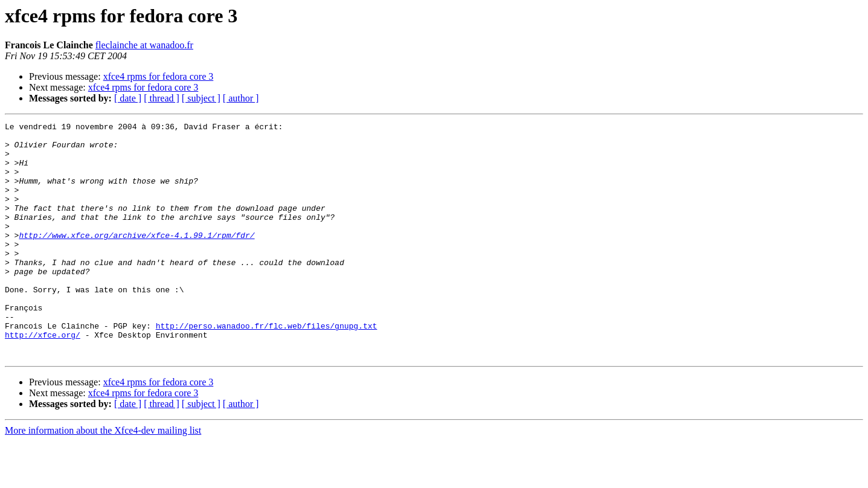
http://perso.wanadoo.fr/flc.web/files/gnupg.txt (267, 367)
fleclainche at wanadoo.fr (144, 45)
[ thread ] (162, 98)
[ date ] (128, 98)
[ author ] (241, 98)
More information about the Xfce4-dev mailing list (103, 477)
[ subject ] (201, 98)
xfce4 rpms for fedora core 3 (159, 76)
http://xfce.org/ (43, 378)
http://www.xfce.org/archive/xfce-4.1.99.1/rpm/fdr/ (137, 258)
